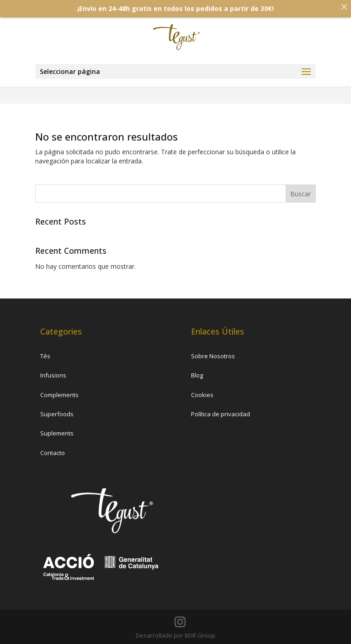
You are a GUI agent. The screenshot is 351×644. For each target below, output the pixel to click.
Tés (45, 356)
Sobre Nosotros (213, 356)
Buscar (300, 194)
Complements (59, 395)
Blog (197, 375)
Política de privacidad (221, 414)
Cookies (202, 395)
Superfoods (57, 414)
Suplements (57, 433)
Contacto (53, 453)
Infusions (53, 375)
